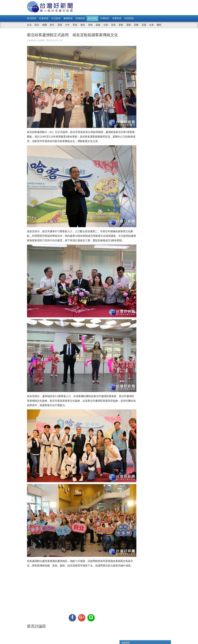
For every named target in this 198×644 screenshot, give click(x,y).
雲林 (90, 25)
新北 (37, 25)
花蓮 (144, 25)
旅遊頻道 (80, 18)
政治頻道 (32, 18)
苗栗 (60, 25)
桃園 (45, 25)
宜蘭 (136, 25)
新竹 (52, 25)
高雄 (113, 25)
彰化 (75, 25)
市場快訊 (105, 18)
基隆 (129, 25)
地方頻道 (92, 18)
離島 (159, 25)
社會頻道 (44, 18)
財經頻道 (129, 18)
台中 (67, 25)
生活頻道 (56, 18)
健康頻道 (68, 18)
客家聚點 (32, 131)
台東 (151, 25)
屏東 (121, 25)
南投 (83, 25)
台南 (106, 25)
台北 (29, 25)
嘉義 (98, 25)
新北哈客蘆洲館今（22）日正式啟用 (47, 127)
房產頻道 (117, 18)
